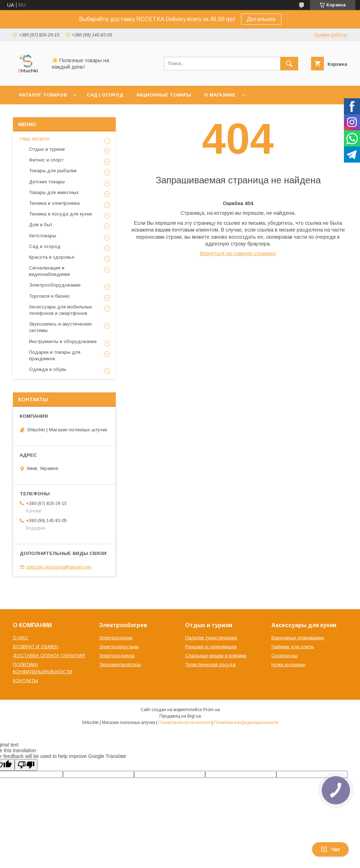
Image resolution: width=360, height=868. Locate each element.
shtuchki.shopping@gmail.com (59, 567)
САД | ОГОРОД (105, 95)
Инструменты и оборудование (63, 341)
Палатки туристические (211, 638)
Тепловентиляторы (120, 664)
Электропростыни (119, 647)
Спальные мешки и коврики (216, 656)
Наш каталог (35, 139)
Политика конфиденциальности (246, 723)
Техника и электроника (54, 203)
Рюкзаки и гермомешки (211, 647)
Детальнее (261, 19)
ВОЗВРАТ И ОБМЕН (35, 647)
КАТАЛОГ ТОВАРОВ (43, 95)
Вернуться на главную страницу (238, 253)
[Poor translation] (26, 765)
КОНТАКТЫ (25, 681)
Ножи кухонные (288, 664)
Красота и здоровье (52, 257)
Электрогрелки (116, 638)
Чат (330, 849)
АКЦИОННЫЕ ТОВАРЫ (164, 95)
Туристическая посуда (210, 664)
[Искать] (289, 64)
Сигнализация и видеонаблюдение (50, 271)
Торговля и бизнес (50, 296)
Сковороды (284, 656)
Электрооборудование (55, 285)
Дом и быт (41, 225)
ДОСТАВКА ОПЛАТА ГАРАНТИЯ (49, 656)
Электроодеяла (117, 656)
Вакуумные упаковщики (298, 638)
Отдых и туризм (47, 149)
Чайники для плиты (293, 647)
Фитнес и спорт (46, 160)
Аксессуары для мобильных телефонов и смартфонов (61, 310)
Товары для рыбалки (53, 171)
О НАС (21, 638)
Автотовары (43, 236)
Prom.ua (211, 710)
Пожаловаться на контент (184, 723)
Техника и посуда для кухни (60, 214)
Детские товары (47, 182)
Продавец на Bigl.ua (180, 716)
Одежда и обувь (48, 369)
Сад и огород (45, 246)
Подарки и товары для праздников (55, 355)
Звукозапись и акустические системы (60, 327)
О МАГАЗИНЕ (220, 95)
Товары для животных (54, 192)
